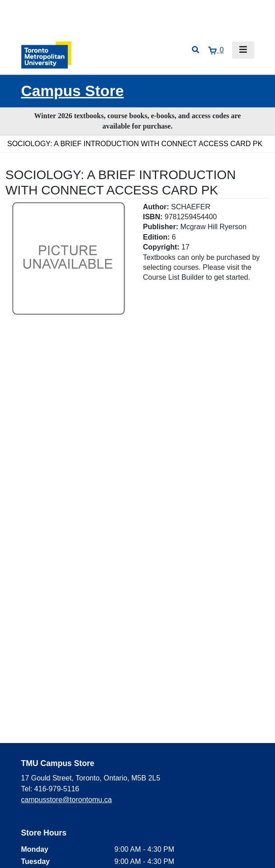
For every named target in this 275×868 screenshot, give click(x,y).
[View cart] (216, 50)
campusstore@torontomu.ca (67, 800)
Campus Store (73, 91)
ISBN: (153, 217)
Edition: (157, 237)
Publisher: (161, 227)
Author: (156, 207)
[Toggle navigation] (243, 50)
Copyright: (161, 247)
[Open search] (196, 50)
